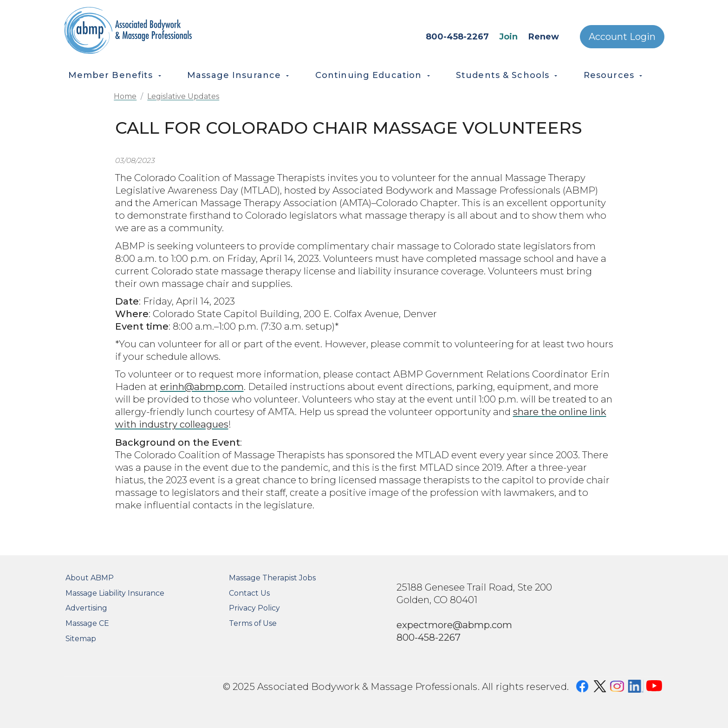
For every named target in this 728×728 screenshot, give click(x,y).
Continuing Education (369, 75)
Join (508, 37)
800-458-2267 (457, 37)
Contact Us (249, 593)
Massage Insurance (234, 75)
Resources (609, 75)
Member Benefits (111, 75)
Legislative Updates (183, 96)
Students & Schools (503, 75)
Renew (544, 37)
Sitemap (81, 639)
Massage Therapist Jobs (272, 578)
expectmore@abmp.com (454, 625)
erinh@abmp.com (202, 387)
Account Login (622, 37)
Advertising (86, 608)
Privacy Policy (254, 608)
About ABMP (90, 578)
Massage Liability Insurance (115, 593)
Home (125, 96)
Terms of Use (253, 623)
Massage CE (87, 623)
